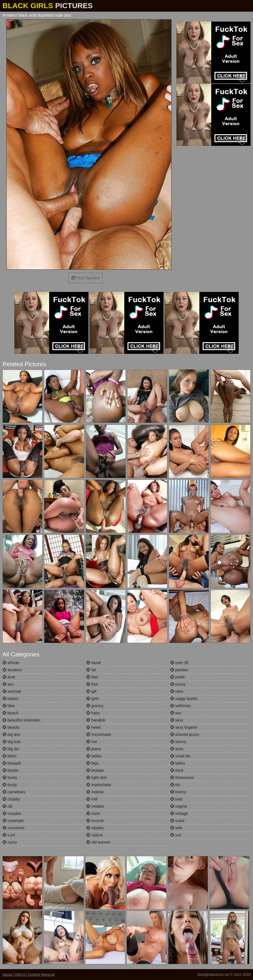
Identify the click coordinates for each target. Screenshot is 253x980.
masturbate (99, 785)
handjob (96, 720)
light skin (96, 778)
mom (93, 813)
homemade (99, 735)
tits (175, 785)
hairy (93, 713)
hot (92, 742)
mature (95, 792)
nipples (95, 828)
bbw (9, 706)
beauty (11, 727)
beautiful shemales (21, 720)
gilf (91, 691)
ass (8, 684)
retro (177, 691)
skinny (178, 742)
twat (176, 799)
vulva (177, 821)
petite (178, 677)
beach (10, 713)
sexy (177, 720)
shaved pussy (185, 735)
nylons (95, 835)
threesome (182, 778)
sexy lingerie (184, 727)
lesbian (95, 770)
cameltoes (14, 792)
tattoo (178, 763)
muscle (95, 821)
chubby (11, 799)
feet (92, 677)
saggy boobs (184, 699)
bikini (10, 756)
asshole (12, 691)
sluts (177, 749)
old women (98, 842)
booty (10, 778)
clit (7, 806)
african (11, 663)
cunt (9, 835)
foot (92, 684)
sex (176, 713)
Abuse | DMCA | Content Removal (29, 975)
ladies (94, 756)
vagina (179, 806)
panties (179, 670)
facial (93, 663)
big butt (11, 742)
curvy (10, 842)
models (95, 806)
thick (177, 770)
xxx (176, 835)
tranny (178, 792)
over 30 (179, 663)
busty (10, 785)
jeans (94, 749)
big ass (11, 735)
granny (95, 706)
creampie (13, 821)
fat (91, 670)
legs (92, 763)
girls (92, 699)
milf (92, 799)
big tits (11, 749)
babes (10, 699)
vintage (179, 813)
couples (12, 813)
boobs (10, 770)
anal (9, 677)
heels (94, 727)
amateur (12, 670)
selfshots (181, 706)
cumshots (13, 828)
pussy (178, 684)
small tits (180, 756)
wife (176, 828)
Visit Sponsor (86, 278)
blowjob (12, 763)
